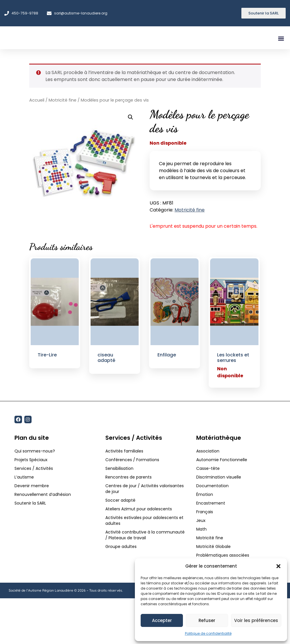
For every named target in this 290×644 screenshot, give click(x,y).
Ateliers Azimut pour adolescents (139, 509)
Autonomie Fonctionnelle (222, 460)
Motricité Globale (213, 547)
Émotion (205, 494)
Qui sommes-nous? (35, 451)
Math (201, 529)
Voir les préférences (256, 620)
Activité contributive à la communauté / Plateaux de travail (145, 535)
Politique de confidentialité (208, 633)
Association (208, 451)
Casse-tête (208, 468)
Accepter (162, 620)
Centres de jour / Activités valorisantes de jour (145, 489)
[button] (278, 564)
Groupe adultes (121, 547)
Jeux (201, 520)
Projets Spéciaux (31, 460)
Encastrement (211, 503)
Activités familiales (125, 451)
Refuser (207, 620)
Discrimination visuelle (219, 477)
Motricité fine (63, 100)
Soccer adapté (121, 500)
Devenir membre (32, 486)
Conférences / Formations (132, 460)
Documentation (212, 486)
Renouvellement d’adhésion (43, 494)
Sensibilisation (119, 468)
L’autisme (24, 477)
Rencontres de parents (129, 477)
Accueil (37, 100)
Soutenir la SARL (30, 503)
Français (205, 512)
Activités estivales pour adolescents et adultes (144, 520)
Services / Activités (34, 468)
